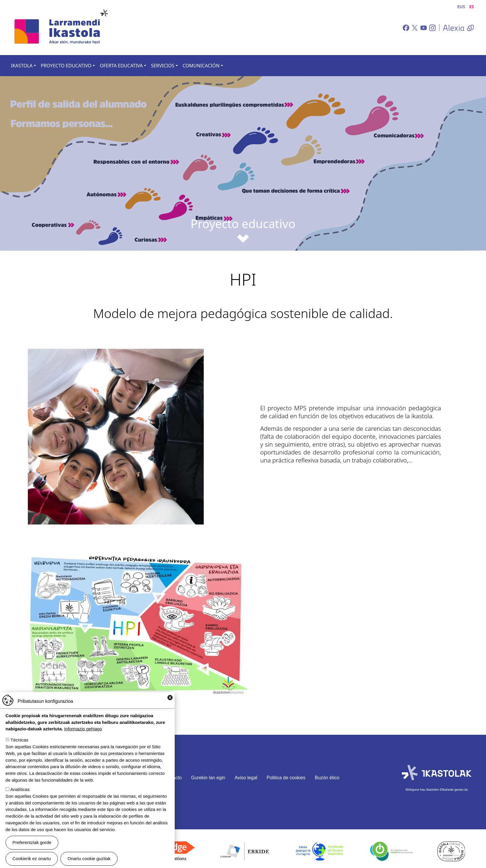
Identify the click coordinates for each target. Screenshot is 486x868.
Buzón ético (327, 778)
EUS (461, 7)
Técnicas (19, 742)
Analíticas (20, 792)
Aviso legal (246, 778)
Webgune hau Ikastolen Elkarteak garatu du (437, 790)
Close (170, 700)
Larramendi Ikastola (61, 28)
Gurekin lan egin (208, 778)
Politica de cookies (286, 778)
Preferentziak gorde (32, 845)
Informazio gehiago (83, 731)
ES (472, 7)
